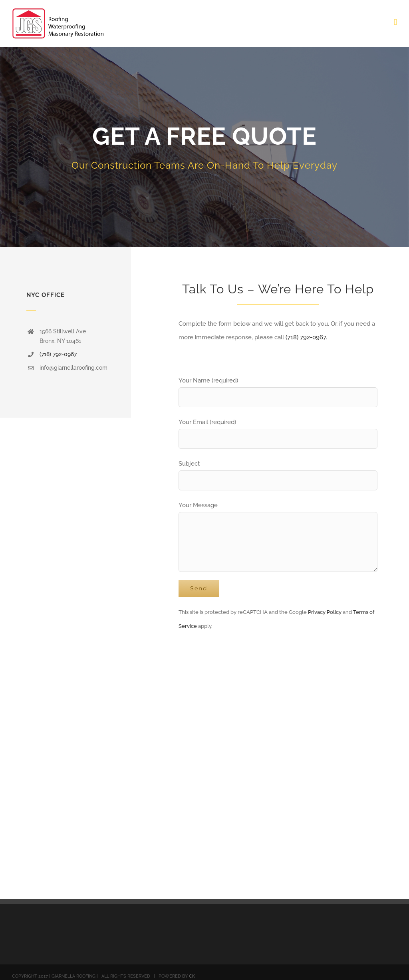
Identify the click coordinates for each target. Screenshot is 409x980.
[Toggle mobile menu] (395, 22)
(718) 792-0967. (306, 337)
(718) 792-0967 (58, 354)
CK (192, 976)
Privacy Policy (325, 612)
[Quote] (204, 147)
